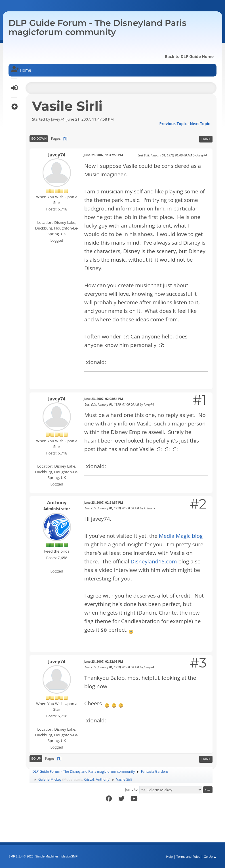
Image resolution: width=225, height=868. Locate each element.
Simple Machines (47, 856)
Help (169, 856)
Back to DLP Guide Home (189, 56)
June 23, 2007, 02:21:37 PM (103, 502)
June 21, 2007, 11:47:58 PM (103, 155)
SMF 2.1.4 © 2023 (21, 856)
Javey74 (57, 155)
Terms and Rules (188, 856)
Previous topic (173, 124)
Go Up (36, 758)
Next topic (200, 124)
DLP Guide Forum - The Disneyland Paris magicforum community (97, 27)
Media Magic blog (181, 536)
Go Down (39, 138)
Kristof (89, 779)
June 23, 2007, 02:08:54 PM (103, 399)
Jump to (131, 789)
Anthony (57, 503)
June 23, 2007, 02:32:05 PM (103, 661)
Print (206, 139)
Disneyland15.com (154, 561)
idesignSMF (69, 856)
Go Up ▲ (210, 856)
